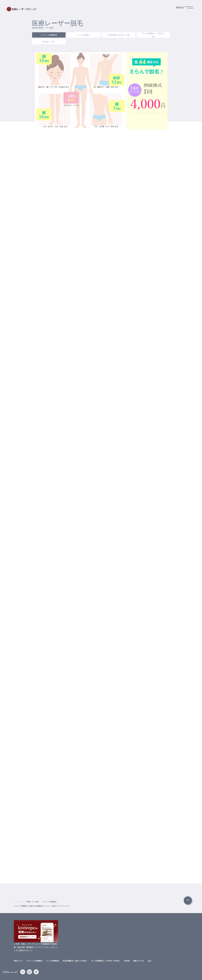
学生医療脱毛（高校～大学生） (75, 961)
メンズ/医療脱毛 (84, 35)
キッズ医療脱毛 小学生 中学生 (153, 35)
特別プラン (18, 961)
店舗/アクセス (139, 961)
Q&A (149, 961)
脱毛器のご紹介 (49, 42)
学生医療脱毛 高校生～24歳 (118, 35)
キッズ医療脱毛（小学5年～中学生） (106, 961)
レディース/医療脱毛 (49, 35)
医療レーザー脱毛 (33, 902)
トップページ (18, 902)
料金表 (127, 961)
